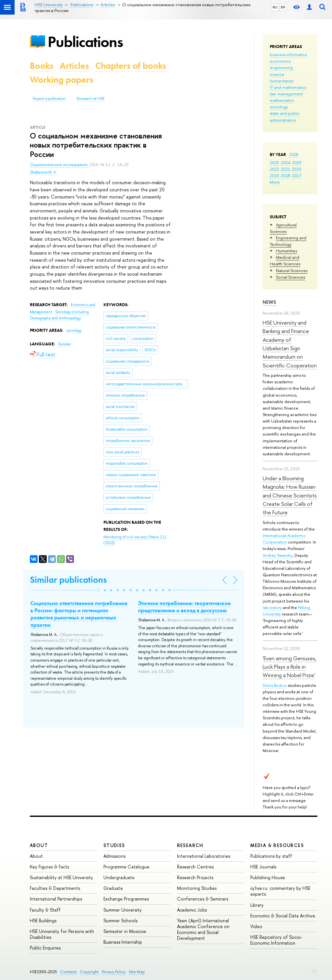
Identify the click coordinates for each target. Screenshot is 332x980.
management (290, 94)
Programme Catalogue (126, 867)
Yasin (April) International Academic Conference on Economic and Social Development (203, 929)
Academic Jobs (192, 910)
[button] (98, 590)
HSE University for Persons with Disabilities (62, 934)
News (269, 302)
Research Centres (195, 867)
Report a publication (49, 99)
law (273, 94)
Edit (314, 971)
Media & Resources (277, 845)
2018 (285, 175)
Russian (65, 344)
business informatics (288, 54)
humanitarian (282, 81)
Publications (85, 42)
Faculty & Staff (45, 910)
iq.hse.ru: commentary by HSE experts (280, 891)
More (275, 182)
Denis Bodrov (275, 685)
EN (283, 7)
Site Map (137, 972)
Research (190, 845)
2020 (297, 169)
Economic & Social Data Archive (283, 916)
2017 (296, 175)
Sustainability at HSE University (61, 877)
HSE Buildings (43, 920)
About (39, 845)
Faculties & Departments (55, 888)
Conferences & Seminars (203, 899)
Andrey (270, 555)
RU (275, 7)
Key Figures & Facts (49, 867)
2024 (286, 162)
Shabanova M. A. (43, 172)
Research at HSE (91, 99)
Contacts (68, 972)
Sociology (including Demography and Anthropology (59, 315)
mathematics (282, 100)
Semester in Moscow (125, 931)
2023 (297, 162)
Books (41, 66)
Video (256, 926)
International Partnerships (56, 899)
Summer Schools (120, 920)
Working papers (61, 80)
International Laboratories (204, 856)
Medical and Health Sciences (285, 260)
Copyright (89, 972)
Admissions (114, 856)
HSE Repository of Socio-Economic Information (276, 940)
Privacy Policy (114, 972)
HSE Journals (263, 867)
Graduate (113, 888)
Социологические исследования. (60, 165)
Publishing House (268, 877)
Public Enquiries (45, 948)
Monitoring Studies (197, 888)
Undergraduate (119, 877)
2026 (294, 154)
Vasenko (285, 555)
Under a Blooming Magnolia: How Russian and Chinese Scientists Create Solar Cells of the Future (290, 495)
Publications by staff (271, 856)
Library (257, 905)
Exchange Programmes (126, 899)
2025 (274, 162)
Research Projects (195, 877)
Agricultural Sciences (283, 228)
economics (280, 61)
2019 (274, 175)
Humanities (286, 251)
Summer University (123, 910)
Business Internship (123, 942)
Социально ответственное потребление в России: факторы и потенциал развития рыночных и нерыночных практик (79, 614)
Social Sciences (290, 277)
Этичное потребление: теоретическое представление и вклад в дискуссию (184, 607)
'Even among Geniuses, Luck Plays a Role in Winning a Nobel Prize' (290, 667)
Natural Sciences (292, 270)
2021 (285, 169)
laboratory (272, 607)
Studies (114, 845)
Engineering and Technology (288, 241)
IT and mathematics (288, 87)
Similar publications (68, 580)
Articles (74, 66)
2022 (274, 169)
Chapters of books (131, 66)
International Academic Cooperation (284, 539)
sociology (279, 107)
